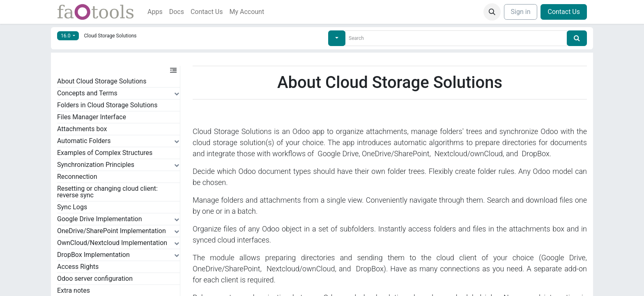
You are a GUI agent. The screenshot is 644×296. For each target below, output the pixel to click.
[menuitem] (155, 12)
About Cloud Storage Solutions (102, 81)
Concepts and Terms (87, 93)
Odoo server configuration (95, 279)
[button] (492, 12)
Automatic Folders (84, 141)
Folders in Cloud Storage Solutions (107, 105)
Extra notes (74, 290)
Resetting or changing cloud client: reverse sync (107, 192)
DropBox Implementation (93, 255)
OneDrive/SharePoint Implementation (112, 231)
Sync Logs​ (72, 207)
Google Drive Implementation (100, 219)
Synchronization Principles (96, 165)
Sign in (521, 12)
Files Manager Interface (92, 117)
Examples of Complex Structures (105, 153)
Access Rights (78, 267)
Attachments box (82, 129)
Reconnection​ (77, 177)
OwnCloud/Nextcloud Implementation (112, 243)
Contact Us (564, 12)
